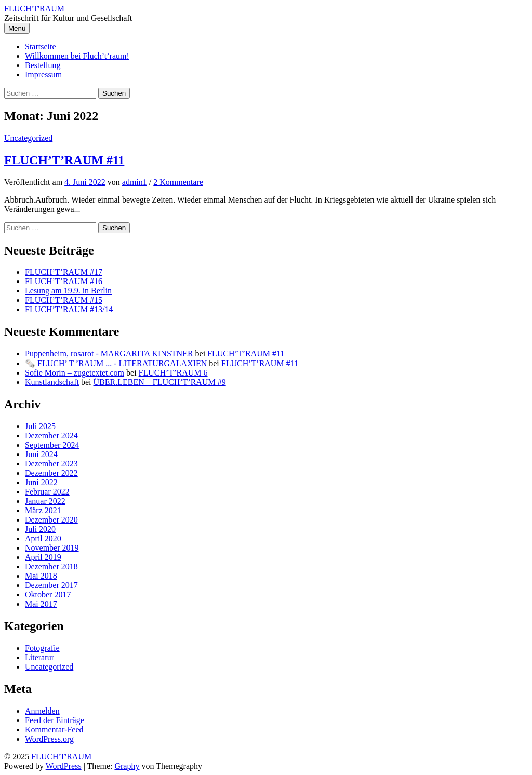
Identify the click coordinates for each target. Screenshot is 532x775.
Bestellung (43, 65)
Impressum (43, 75)
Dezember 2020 (51, 520)
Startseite (41, 46)
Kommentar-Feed (54, 730)
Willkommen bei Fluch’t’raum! (77, 56)
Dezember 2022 (51, 473)
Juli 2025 (40, 426)
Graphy (127, 766)
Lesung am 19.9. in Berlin (68, 291)
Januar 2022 (45, 501)
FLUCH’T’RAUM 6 (173, 373)
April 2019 (43, 557)
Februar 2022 (47, 492)
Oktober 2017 (48, 594)
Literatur (39, 657)
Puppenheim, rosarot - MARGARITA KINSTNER (109, 353)
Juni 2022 (41, 482)
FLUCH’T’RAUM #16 (64, 281)
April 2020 (43, 538)
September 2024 (52, 445)
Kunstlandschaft (52, 382)
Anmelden (42, 711)
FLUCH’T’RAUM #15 (64, 300)
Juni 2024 (41, 454)
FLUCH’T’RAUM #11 (64, 160)
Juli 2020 (40, 529)
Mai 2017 (41, 604)
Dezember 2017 (51, 585)
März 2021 (43, 510)
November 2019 (52, 548)
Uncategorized (28, 138)
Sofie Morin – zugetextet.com (75, 373)
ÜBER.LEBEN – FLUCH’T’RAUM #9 (160, 382)
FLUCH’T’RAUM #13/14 (69, 309)
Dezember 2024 (51, 436)
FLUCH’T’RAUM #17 (64, 272)
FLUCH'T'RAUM (34, 9)
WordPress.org (49, 739)
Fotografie (42, 648)
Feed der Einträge (55, 720)
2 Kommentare (178, 182)
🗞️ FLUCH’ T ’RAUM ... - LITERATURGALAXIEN (116, 363)
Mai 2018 (41, 576)
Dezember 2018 (51, 566)
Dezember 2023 (51, 464)
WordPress (64, 766)
